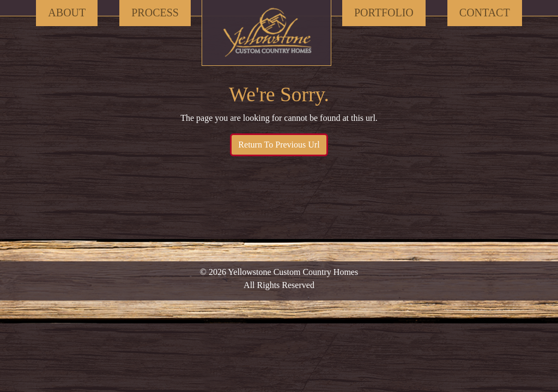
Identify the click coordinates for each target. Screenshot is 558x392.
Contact (485, 13)
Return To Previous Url (279, 145)
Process (155, 13)
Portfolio (384, 13)
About (67, 13)
